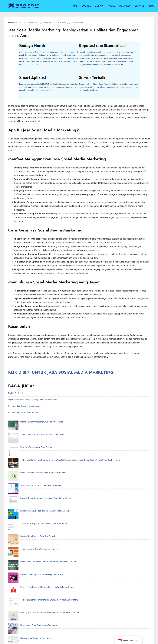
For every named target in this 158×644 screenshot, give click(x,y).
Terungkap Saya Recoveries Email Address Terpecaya (33, 563)
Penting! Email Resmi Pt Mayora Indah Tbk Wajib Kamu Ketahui (37, 505)
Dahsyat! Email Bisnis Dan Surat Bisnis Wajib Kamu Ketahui (35, 460)
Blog (152, 6)
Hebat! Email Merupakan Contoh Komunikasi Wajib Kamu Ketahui (38, 493)
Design (99, 6)
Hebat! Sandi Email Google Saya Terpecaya (29, 525)
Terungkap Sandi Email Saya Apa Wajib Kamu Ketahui (33, 428)
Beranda (12, 22)
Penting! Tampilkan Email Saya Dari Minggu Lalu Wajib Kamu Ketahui (39, 518)
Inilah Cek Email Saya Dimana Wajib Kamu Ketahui (32, 537)
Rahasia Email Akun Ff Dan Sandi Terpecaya (29, 544)
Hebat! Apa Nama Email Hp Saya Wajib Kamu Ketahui (33, 448)
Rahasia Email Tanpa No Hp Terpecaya (27, 531)
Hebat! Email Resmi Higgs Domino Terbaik (28, 557)
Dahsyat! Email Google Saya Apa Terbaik (28, 480)
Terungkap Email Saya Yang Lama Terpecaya (30, 486)
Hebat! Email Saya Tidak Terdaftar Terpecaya (30, 570)
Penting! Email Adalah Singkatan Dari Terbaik (30, 550)
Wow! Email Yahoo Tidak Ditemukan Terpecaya (30, 454)
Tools (111, 6)
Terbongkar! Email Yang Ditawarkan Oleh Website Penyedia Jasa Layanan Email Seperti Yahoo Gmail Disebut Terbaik (60, 441)
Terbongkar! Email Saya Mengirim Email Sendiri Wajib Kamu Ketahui (39, 512)
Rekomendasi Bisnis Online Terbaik (23, 413)
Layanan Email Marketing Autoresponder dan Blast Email (33, 400)
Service (140, 6)
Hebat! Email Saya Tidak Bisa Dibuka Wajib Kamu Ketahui (35, 467)
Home (74, 6)
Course (86, 6)
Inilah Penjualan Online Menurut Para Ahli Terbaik (31, 422)
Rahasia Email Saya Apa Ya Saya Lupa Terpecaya (31, 499)
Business (125, 6)
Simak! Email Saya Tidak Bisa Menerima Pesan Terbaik (34, 473)
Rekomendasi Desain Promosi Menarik (25, 406)
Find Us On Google (16, 393)
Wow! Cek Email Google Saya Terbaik (26, 435)
